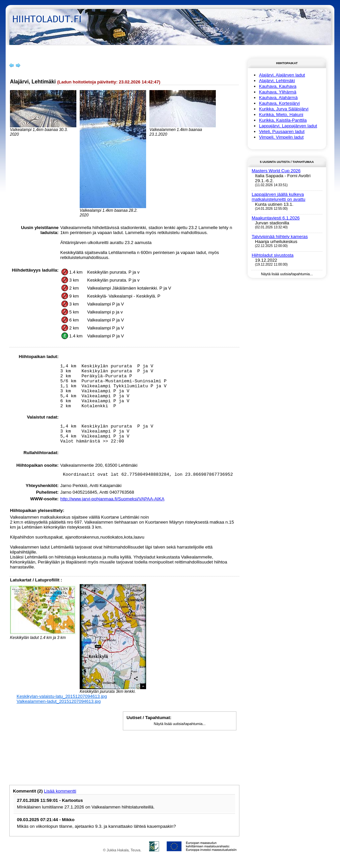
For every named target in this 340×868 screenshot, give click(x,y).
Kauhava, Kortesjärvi (279, 103)
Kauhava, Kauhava (278, 86)
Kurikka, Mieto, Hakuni (281, 115)
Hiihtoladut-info (55, 49)
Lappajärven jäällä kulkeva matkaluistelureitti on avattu (279, 197)
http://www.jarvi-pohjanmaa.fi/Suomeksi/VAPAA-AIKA (113, 515)
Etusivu (22, 49)
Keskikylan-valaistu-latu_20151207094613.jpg (62, 712)
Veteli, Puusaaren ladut (282, 131)
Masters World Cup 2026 (276, 171)
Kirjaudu (313, 49)
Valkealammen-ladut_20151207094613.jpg (59, 717)
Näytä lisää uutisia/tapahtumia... (180, 740)
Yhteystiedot (93, 49)
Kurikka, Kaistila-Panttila (283, 120)
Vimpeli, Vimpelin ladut (281, 137)
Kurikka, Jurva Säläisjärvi (284, 109)
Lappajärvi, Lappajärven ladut (288, 126)
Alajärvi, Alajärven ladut (282, 75)
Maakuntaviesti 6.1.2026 (276, 218)
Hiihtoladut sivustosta (273, 255)
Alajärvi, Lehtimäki (277, 81)
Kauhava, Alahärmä (278, 98)
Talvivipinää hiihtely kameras (280, 237)
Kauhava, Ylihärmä (278, 92)
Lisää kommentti (60, 807)
